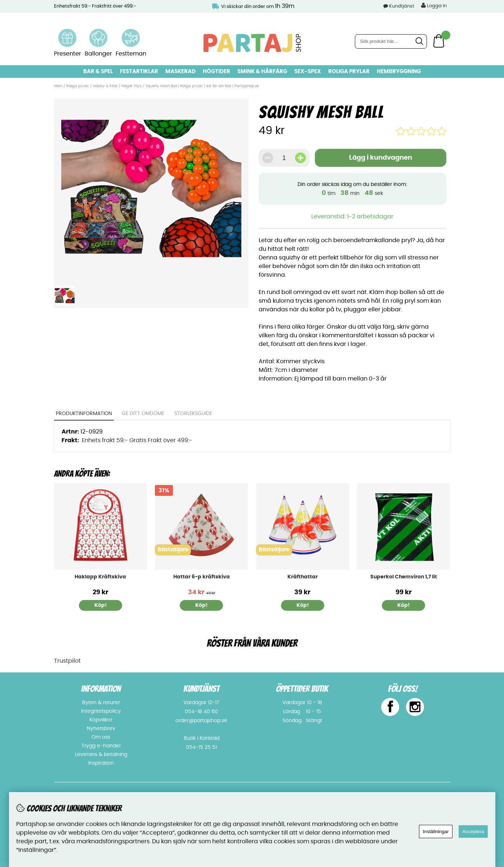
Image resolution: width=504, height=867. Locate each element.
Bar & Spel (98, 72)
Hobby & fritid (105, 86)
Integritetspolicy (101, 711)
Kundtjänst (402, 6)
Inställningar (436, 832)
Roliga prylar (349, 72)
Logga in (434, 5)
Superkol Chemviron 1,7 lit (404, 577)
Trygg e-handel (101, 746)
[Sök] (391, 41)
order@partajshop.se (201, 721)
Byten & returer (101, 703)
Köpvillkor (101, 720)
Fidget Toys (131, 86)
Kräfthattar (303, 577)
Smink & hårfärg (262, 72)
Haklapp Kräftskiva (100, 577)
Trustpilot (67, 661)
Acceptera (473, 832)
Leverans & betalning (101, 755)
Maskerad (180, 72)
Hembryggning (399, 72)
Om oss (101, 737)
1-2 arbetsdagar (370, 217)
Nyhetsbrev (101, 729)
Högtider (217, 72)
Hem (58, 86)
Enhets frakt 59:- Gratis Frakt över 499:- (137, 440)
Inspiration (101, 763)
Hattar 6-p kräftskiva (202, 577)
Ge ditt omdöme (143, 414)
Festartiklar (139, 72)
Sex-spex (308, 72)
